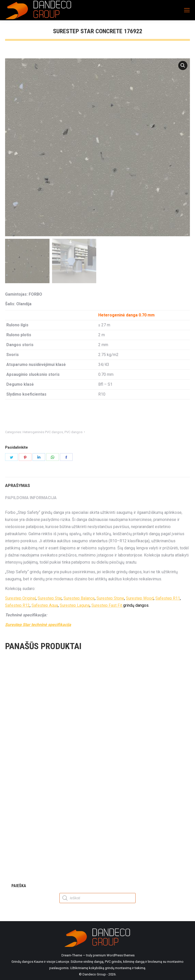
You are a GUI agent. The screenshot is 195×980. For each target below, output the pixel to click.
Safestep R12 (17, 605)
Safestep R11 (168, 598)
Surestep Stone (110, 598)
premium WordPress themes (114, 955)
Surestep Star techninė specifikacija (38, 625)
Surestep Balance (79, 598)
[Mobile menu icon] (187, 10)
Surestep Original (20, 598)
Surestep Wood (140, 598)
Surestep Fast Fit (107, 605)
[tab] (97, 483)
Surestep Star (50, 598)
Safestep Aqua (45, 605)
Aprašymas (18, 486)
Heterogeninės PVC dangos (43, 432)
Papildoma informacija (31, 498)
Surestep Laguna (75, 605)
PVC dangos (74, 432)
